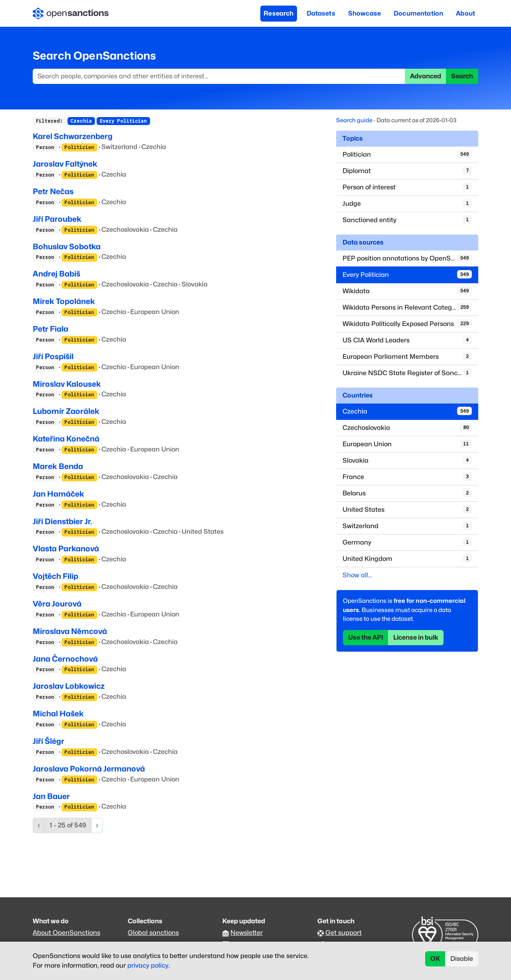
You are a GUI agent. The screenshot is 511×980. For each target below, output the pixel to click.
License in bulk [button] (416, 637)
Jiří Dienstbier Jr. (62, 521)
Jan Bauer (51, 796)
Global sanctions (153, 933)
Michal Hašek (58, 714)
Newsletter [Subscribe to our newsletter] (247, 933)
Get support (344, 933)
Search (462, 76)
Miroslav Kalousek (67, 384)
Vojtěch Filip (55, 576)
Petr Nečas (53, 191)
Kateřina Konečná (66, 439)
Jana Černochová (65, 659)
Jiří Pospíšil (53, 356)
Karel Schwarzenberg (73, 136)
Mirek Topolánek (64, 301)
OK (435, 959)
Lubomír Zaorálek (66, 411)
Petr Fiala (51, 329)
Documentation (418, 13)
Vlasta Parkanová (66, 549)
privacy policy (148, 965)
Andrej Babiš (56, 274)
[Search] (219, 76)
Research (278, 13)
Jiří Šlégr (49, 741)
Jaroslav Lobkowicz (69, 686)
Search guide (354, 120)
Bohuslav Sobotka (67, 246)
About (465, 13)
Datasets (321, 13)
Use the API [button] (366, 637)
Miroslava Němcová (70, 631)
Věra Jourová (57, 604)
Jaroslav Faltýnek (65, 164)
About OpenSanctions (66, 933)
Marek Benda (58, 466)
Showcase (364, 13)
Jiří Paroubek (57, 219)
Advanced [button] (426, 76)
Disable (462, 959)
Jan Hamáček (58, 494)
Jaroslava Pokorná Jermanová (89, 769)
